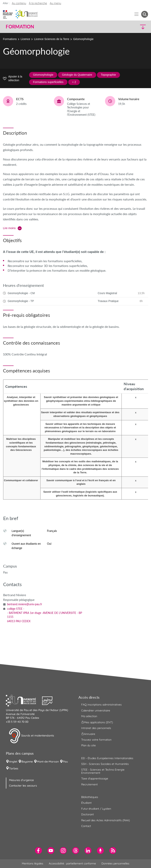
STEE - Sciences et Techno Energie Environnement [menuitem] (103, 771)
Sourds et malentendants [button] (31, 736)
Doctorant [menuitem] (87, 814)
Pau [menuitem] (65, 762)
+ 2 (74, 82)
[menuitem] (38, 851)
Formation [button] (20, 27)
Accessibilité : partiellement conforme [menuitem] (72, 863)
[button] (131, 27)
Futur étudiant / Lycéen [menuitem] (96, 809)
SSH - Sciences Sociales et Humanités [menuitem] (105, 764)
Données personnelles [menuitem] (115, 863)
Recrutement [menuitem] (89, 784)
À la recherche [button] (38, 3)
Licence (25, 39)
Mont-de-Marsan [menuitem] (48, 762)
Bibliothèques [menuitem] (90, 797)
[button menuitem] (145, 14)
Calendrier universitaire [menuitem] (96, 710)
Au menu (55, 3)
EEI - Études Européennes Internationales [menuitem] (107, 758)
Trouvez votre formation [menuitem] (96, 740)
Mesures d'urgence (21, 780)
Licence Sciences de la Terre (52, 39)
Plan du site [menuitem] (88, 745)
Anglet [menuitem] (13, 762)
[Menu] (137, 14)
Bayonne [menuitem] (27, 762)
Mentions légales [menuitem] (33, 863)
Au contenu (19, 3)
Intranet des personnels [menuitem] (96, 728)
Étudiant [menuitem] (86, 803)
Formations (10, 39)
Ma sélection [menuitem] (89, 716)
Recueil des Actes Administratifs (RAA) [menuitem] (105, 820)
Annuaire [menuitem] (88, 734)
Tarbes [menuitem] (14, 768)
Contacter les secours (23, 786)
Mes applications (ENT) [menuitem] (97, 722)
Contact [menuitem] (86, 826)
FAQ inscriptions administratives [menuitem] (101, 705)
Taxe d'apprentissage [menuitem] (95, 778)
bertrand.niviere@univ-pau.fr (25, 604)
